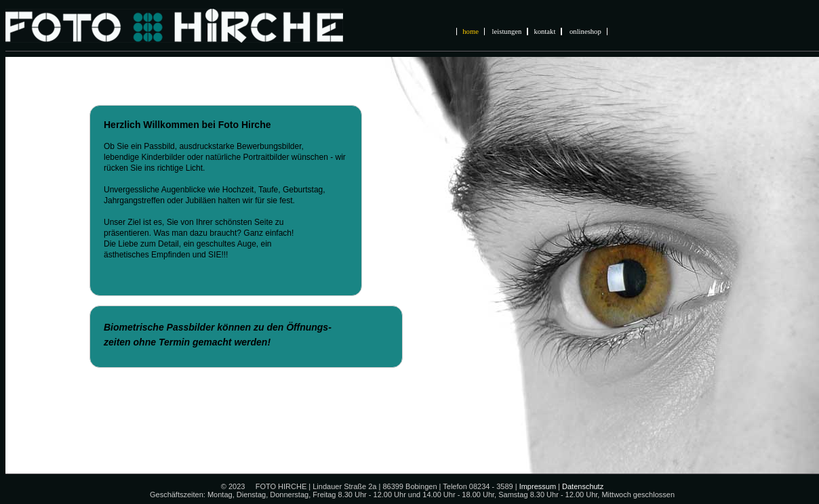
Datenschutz (583, 486)
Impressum (538, 486)
